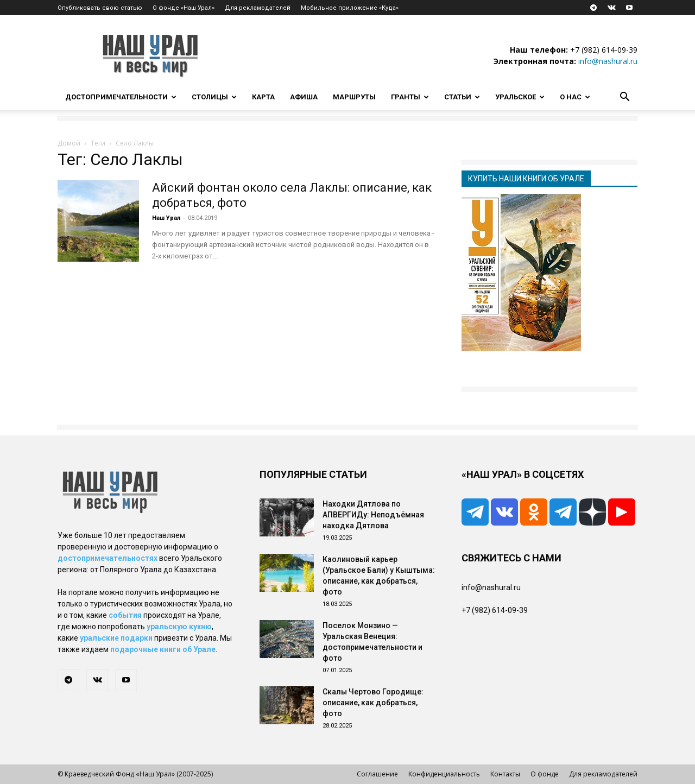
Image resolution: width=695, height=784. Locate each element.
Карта (263, 97)
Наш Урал (166, 218)
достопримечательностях (108, 558)
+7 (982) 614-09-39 (604, 50)
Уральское (520, 97)
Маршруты (354, 97)
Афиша (304, 97)
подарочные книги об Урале (163, 649)
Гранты (410, 97)
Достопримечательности (121, 97)
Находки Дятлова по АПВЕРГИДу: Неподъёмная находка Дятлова (373, 515)
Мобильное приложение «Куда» (350, 8)
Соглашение (377, 774)
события (125, 615)
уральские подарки (116, 638)
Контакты (505, 774)
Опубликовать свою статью (100, 8)
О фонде (545, 774)
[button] (624, 98)
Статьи (462, 97)
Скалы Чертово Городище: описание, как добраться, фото (373, 703)
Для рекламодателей (258, 8)
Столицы (214, 97)
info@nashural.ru (608, 61)
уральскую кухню (179, 627)
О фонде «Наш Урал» (184, 8)
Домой (69, 143)
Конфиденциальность (444, 774)
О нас (575, 97)
